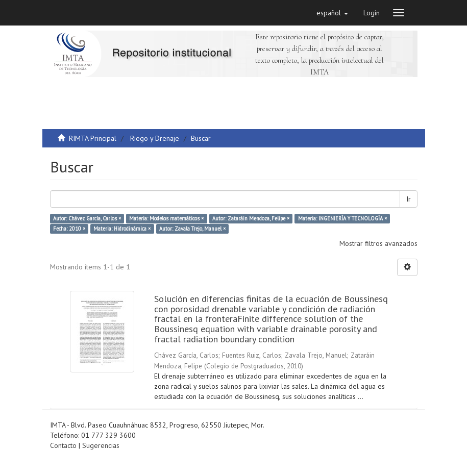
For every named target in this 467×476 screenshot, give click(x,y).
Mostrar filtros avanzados (378, 243)
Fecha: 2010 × (69, 229)
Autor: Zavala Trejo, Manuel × (192, 229)
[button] (332, 13)
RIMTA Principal (93, 138)
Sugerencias (101, 445)
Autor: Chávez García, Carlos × (87, 218)
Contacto (63, 445)
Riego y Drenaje (155, 138)
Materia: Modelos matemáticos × (166, 218)
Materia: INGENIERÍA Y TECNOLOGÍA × (342, 218)
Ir (409, 199)
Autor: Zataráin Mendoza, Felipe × (251, 218)
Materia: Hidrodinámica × (122, 229)
